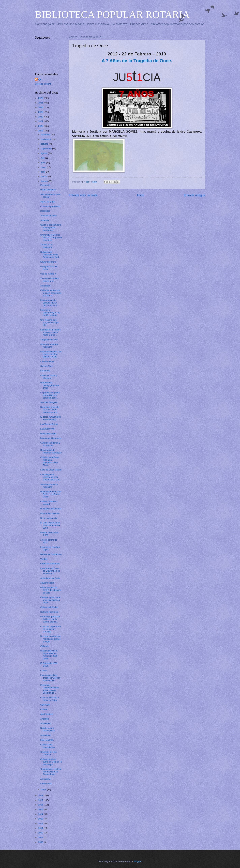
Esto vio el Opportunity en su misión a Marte (50, 313)
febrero (44, 181)
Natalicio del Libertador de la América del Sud (49, 255)
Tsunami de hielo (48, 216)
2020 (41, 126)
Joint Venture (47, 714)
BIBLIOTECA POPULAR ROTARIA (112, 14)
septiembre (46, 149)
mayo (44, 167)
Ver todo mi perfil (43, 84)
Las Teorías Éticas (49, 424)
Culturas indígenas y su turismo (50, 444)
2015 (41, 809)
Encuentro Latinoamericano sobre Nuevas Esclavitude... (50, 689)
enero (44, 790)
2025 (41, 103)
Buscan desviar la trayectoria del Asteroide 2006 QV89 (49, 655)
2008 (41, 842)
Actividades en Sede (50, 578)
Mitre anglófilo (47, 740)
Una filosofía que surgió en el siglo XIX (50, 323)
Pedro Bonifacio (48, 190)
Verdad (44, 559)
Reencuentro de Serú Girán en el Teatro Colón (51, 494)
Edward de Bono (48, 262)
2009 (41, 837)
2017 (41, 800)
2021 (41, 121)
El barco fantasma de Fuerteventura (51, 418)
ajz (40, 79)
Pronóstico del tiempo (51, 509)
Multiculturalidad (48, 433)
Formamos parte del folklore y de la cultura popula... (50, 619)
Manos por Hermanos (51, 438)
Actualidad (45, 286)
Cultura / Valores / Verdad (49, 503)
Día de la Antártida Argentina (49, 346)
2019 (41, 131)
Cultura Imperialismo (50, 206)
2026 (41, 98)
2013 (41, 819)
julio (43, 158)
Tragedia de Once (49, 340)
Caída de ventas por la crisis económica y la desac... (51, 293)
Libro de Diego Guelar (51, 470)
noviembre (46, 139)
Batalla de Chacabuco (51, 554)
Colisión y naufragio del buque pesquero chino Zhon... (50, 461)
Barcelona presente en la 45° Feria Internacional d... (50, 410)
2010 (41, 833)
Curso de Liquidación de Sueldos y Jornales (50, 629)
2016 (41, 805)
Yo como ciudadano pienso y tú (50, 280)
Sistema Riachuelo (49, 612)
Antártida (45, 220)
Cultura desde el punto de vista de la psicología (51, 762)
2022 (41, 117)
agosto (44, 153)
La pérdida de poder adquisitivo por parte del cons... (50, 395)
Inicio (141, 195)
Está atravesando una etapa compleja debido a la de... (51, 354)
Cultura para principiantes (48, 746)
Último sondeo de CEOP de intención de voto (51, 590)
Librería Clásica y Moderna (49, 377)
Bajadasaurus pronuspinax (47, 729)
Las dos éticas (47, 361)
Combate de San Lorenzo (48, 753)
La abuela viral (47, 429)
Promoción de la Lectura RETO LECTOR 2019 (49, 303)
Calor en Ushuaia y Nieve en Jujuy (50, 699)
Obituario (45, 646)
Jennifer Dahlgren (49, 402)
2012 (41, 823)
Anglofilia (45, 719)
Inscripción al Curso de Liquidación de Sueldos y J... (50, 571)
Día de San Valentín (50, 513)
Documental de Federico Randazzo (51, 451)
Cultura (44, 671)
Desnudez (45, 211)
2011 (41, 828)
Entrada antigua (194, 195)
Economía (45, 185)
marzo (44, 177)
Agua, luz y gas (48, 202)
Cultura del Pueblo (49, 607)
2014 (41, 814)
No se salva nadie (49, 518)
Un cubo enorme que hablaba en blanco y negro (50, 639)
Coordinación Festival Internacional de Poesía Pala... (51, 772)
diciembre (46, 135)
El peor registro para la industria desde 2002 (50, 525)
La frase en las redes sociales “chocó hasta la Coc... (50, 332)
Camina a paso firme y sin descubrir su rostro (50, 600)
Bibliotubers (46, 783)
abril (43, 172)
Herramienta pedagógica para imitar (50, 385)
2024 (41, 107)
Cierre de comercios (50, 564)
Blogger (138, 861)
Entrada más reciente (83, 195)
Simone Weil (46, 366)
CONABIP (45, 705)
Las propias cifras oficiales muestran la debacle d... (50, 678)
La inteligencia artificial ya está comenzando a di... (51, 477)
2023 (41, 112)
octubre (45, 144)
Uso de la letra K (48, 274)
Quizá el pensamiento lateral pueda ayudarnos (51, 227)
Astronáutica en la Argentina (49, 486)
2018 (41, 795)
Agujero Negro (47, 583)
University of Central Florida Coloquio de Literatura (51, 237)
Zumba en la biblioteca (46, 246)
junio (43, 163)
